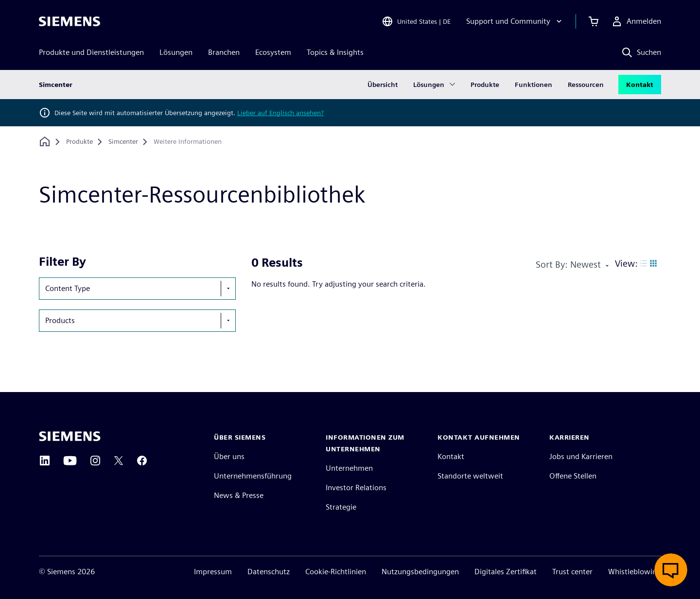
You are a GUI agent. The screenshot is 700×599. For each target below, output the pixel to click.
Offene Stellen (573, 476)
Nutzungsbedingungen (420, 572)
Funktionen (534, 85)
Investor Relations (356, 488)
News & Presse (239, 495)
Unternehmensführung (253, 476)
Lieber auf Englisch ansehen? (280, 113)
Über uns (229, 456)
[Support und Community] (515, 21)
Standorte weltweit (470, 476)
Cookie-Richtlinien (336, 572)
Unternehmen (349, 468)
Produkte (485, 85)
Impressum (213, 572)
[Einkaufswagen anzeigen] (594, 21)
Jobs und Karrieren (581, 456)
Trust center (572, 572)
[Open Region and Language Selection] (416, 21)
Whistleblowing (635, 572)
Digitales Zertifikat (506, 572)
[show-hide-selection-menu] (228, 289)
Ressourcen (586, 85)
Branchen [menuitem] (224, 52)
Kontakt (640, 85)
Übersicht (383, 85)
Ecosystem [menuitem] (273, 52)
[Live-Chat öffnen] (671, 570)
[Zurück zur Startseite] (45, 142)
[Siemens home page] (70, 436)
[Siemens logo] (70, 21)
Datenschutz (269, 572)
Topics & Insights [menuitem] (335, 52)
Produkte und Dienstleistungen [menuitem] (91, 52)
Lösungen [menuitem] (176, 52)
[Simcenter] (123, 142)
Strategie (341, 507)
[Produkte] (79, 142)
